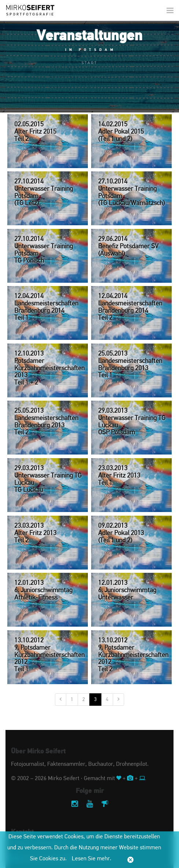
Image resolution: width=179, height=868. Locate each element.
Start (89, 63)
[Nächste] (118, 700)
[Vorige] (61, 700)
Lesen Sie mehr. (92, 859)
